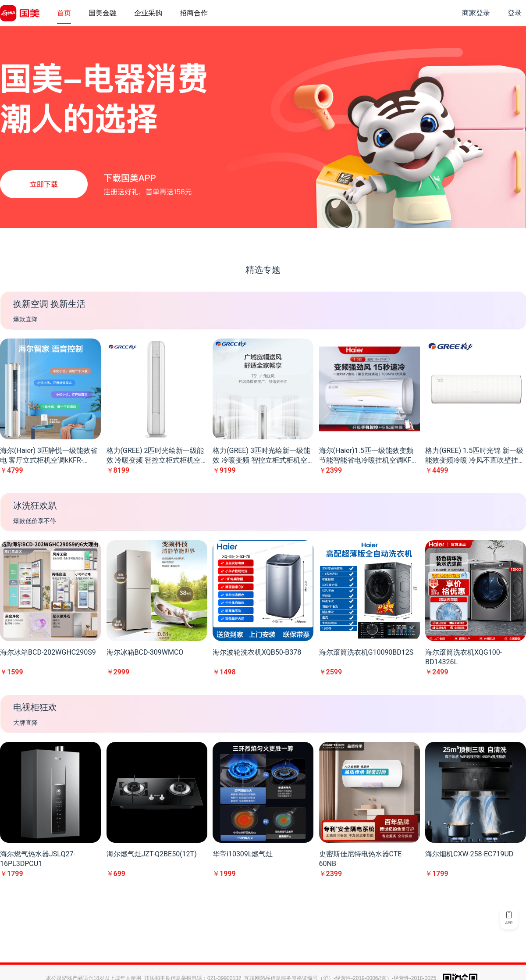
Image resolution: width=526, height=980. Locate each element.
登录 (515, 13)
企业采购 (148, 13)
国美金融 (103, 13)
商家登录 (476, 13)
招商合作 (194, 13)
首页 (64, 13)
